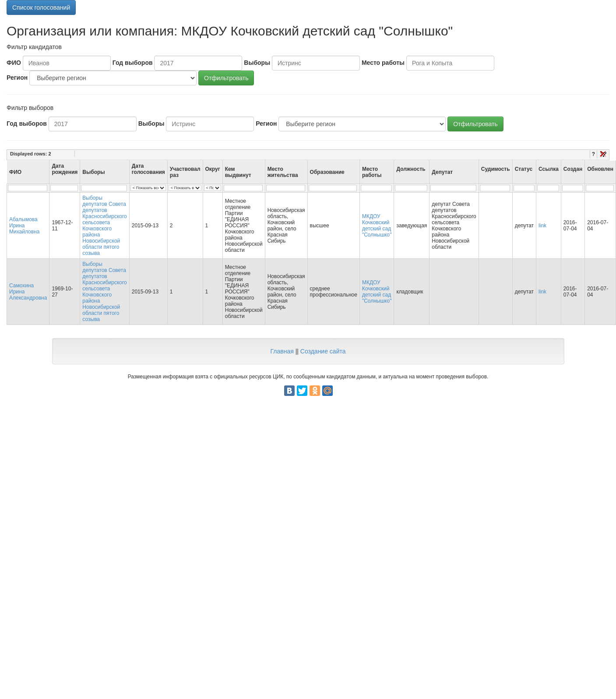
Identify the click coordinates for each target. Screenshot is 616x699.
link (542, 226)
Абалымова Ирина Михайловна (24, 226)
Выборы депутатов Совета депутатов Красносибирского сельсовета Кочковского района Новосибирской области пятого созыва (104, 226)
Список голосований (41, 7)
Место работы (383, 63)
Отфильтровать (226, 78)
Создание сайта (323, 351)
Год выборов (133, 63)
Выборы (257, 63)
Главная (282, 351)
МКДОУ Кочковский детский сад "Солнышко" (377, 226)
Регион (17, 78)
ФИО (14, 63)
